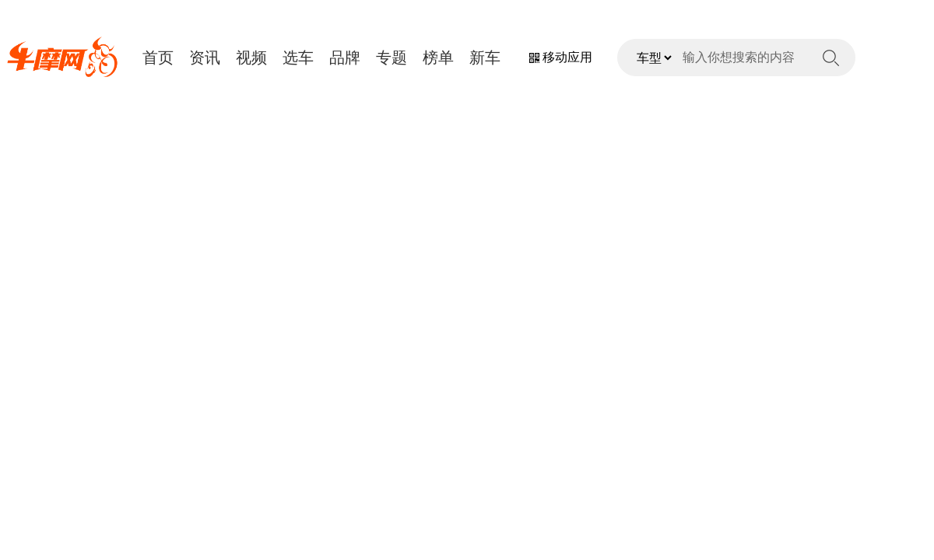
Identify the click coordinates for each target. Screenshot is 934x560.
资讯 (205, 58)
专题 (392, 58)
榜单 (438, 58)
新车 (485, 58)
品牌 (345, 58)
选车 (298, 58)
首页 (158, 58)
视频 (251, 58)
